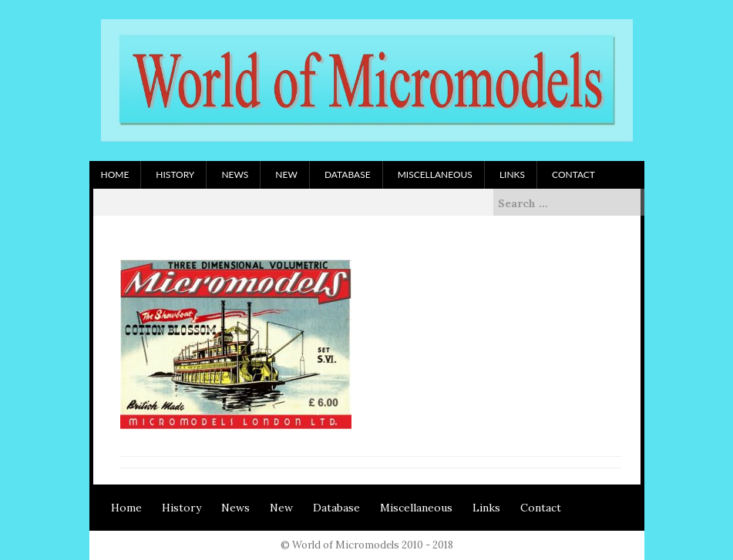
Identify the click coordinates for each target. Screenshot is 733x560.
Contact (573, 174)
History (175, 174)
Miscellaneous (435, 174)
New (286, 174)
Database (348, 174)
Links (512, 174)
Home (115, 174)
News (235, 174)
